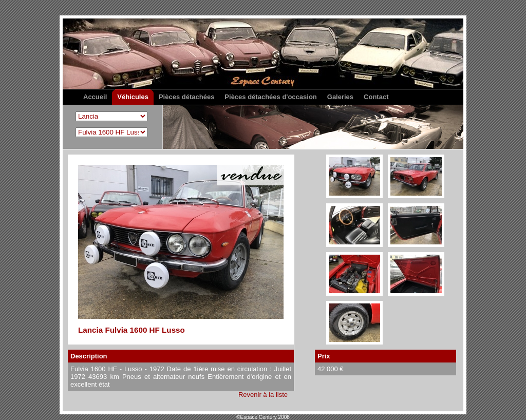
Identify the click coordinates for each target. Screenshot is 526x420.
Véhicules (133, 97)
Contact (376, 97)
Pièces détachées (186, 97)
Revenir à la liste (263, 395)
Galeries (340, 97)
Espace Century (263, 81)
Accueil (95, 97)
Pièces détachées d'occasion (270, 97)
